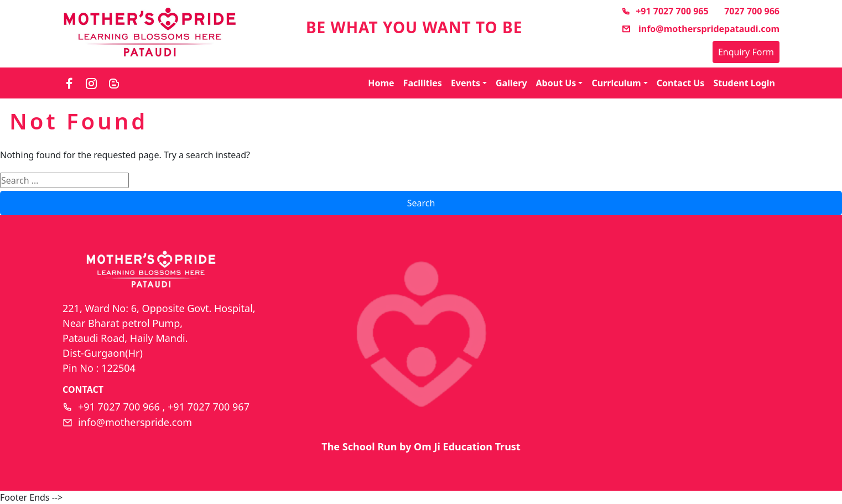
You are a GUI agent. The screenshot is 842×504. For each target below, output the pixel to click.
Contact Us (681, 83)
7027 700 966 (752, 11)
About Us (556, 83)
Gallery (511, 83)
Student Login (744, 83)
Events (466, 83)
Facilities (423, 83)
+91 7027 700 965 (665, 11)
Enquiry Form (746, 52)
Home (381, 83)
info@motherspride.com (135, 422)
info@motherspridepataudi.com (701, 29)
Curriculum (616, 83)
